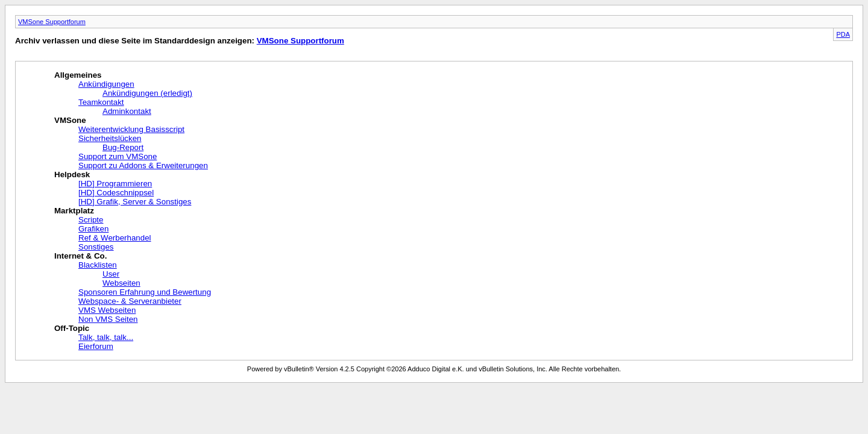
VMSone (70, 120)
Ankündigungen (106, 84)
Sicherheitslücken (110, 138)
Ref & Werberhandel (115, 238)
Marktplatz (74, 211)
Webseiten (121, 283)
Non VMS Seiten (108, 319)
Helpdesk (72, 175)
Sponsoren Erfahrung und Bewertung (145, 292)
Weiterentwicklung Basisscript (131, 129)
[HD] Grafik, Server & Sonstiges (135, 202)
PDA (843, 34)
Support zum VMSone (118, 156)
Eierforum (96, 346)
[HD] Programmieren (115, 184)
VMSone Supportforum (52, 22)
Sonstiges (96, 247)
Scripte (91, 220)
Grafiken (93, 229)
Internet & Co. (80, 256)
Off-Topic (72, 328)
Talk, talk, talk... (106, 337)
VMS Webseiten (107, 310)
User (111, 274)
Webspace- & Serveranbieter (130, 301)
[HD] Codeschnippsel (116, 193)
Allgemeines (78, 75)
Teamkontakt (101, 102)
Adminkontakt (127, 111)
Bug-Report (123, 147)
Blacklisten (98, 265)
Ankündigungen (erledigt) (147, 93)
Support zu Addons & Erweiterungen (143, 165)
